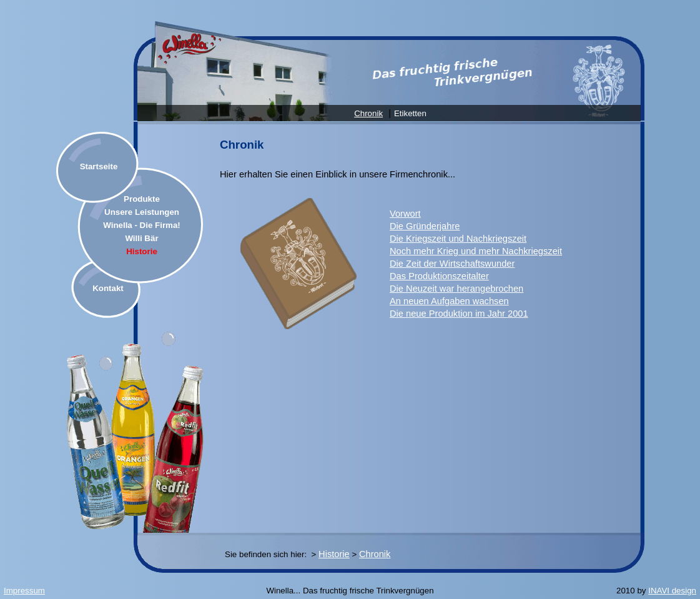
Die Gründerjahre (425, 226)
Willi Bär (141, 238)
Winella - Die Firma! (142, 225)
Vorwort (405, 214)
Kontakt (108, 288)
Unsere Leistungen (142, 212)
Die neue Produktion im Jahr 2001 (459, 314)
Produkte (142, 199)
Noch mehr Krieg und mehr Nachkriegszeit (476, 251)
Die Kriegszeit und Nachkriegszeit (458, 239)
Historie (142, 251)
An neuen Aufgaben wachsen (449, 301)
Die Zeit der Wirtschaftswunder (452, 264)
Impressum (24, 591)
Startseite (99, 166)
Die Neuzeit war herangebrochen (456, 289)
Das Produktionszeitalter (439, 276)
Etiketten (410, 113)
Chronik (368, 113)
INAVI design (672, 591)
